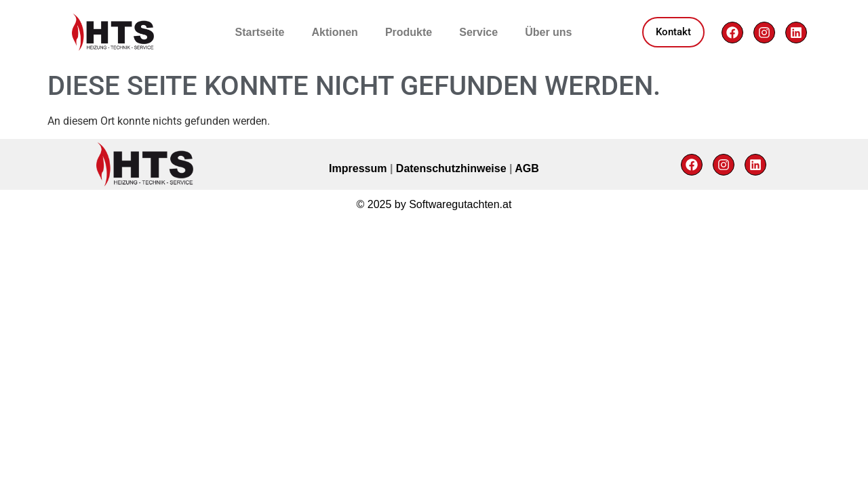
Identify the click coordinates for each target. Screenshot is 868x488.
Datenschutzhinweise (453, 168)
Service (478, 32)
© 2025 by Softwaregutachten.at (434, 204)
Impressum (359, 168)
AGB (527, 168)
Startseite (260, 32)
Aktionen (334, 32)
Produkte (409, 32)
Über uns (548, 32)
